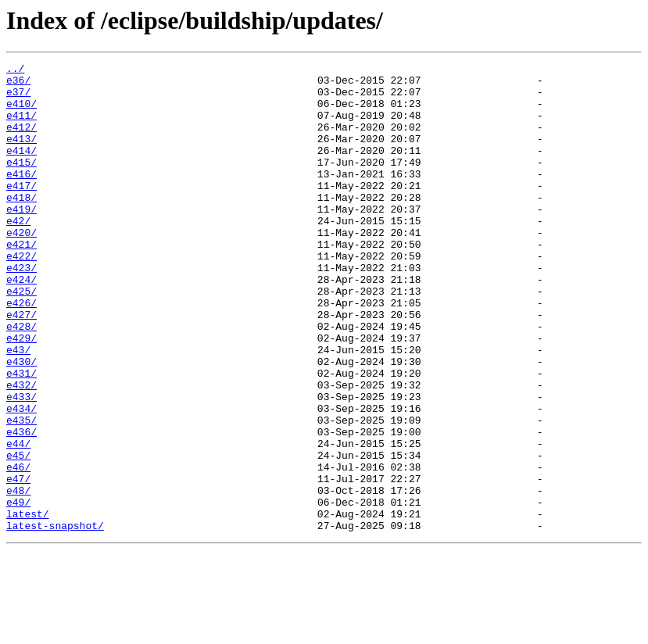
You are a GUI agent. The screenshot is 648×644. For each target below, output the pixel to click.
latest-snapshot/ (55, 619)
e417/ (21, 211)
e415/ (21, 183)
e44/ (18, 521)
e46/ (18, 549)
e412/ (21, 141)
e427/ (21, 366)
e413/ (21, 155)
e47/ (18, 563)
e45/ (18, 535)
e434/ (21, 478)
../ (15, 70)
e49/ (18, 591)
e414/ (21, 169)
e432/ (21, 450)
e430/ (21, 422)
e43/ (18, 408)
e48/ (18, 577)
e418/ (21, 225)
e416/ (21, 197)
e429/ (21, 394)
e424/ (21, 324)
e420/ (21, 267)
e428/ (21, 380)
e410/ (21, 113)
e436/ (21, 506)
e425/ (21, 338)
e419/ (21, 239)
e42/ (18, 253)
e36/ (18, 84)
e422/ (21, 295)
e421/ (21, 281)
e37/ (18, 98)
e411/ (21, 127)
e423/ (21, 309)
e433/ (21, 464)
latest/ (28, 605)
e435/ (21, 492)
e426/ (21, 352)
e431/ (21, 436)
